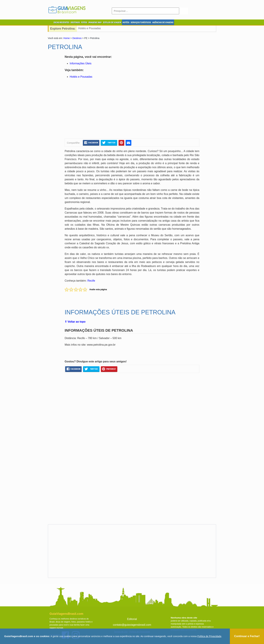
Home (67, 38)
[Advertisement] (97, 109)
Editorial (132, 619)
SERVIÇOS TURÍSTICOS (141, 23)
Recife (91, 281)
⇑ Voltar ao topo (75, 322)
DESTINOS (75, 23)
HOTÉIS (126, 23)
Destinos (77, 38)
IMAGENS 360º (95, 23)
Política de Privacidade (209, 636)
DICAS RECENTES (61, 23)
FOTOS (84, 23)
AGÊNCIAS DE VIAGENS (163, 23)
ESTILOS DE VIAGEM (112, 23)
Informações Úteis (81, 63)
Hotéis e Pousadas (90, 28)
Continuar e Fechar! (247, 636)
